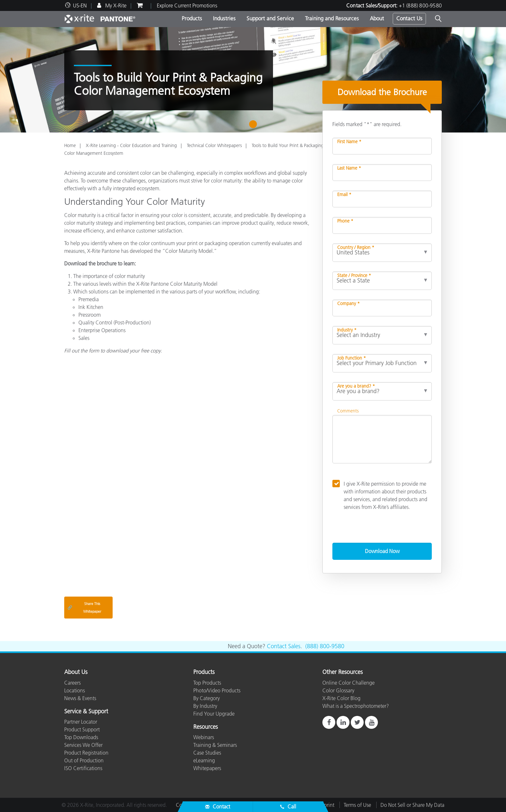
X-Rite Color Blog (341, 698)
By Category (207, 698)
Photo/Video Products (217, 690)
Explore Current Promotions (187, 5)
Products (192, 18)
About (377, 18)
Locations (75, 690)
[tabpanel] (253, 80)
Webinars (204, 737)
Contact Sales (284, 646)
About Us (76, 672)
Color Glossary (338, 690)
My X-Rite (115, 5)
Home (70, 145)
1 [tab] (254, 126)
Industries (224, 18)
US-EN (80, 5)
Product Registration (86, 753)
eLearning (204, 760)
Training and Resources (332, 18)
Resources (206, 727)
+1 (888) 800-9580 (420, 5)
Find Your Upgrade (214, 714)
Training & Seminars (215, 745)
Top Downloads (81, 737)
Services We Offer (83, 745)
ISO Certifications (83, 768)
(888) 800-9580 (325, 646)
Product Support (82, 729)
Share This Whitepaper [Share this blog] (84, 608)
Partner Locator (81, 722)
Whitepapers (207, 768)
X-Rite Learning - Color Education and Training (131, 145)
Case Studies (207, 753)
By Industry (205, 706)
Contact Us (409, 18)
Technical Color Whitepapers (214, 145)
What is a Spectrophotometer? (356, 706)
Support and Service (270, 18)
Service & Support (86, 712)
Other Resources (343, 672)
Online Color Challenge (349, 683)
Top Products (207, 683)
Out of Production (84, 760)
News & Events (80, 698)
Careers (72, 683)
